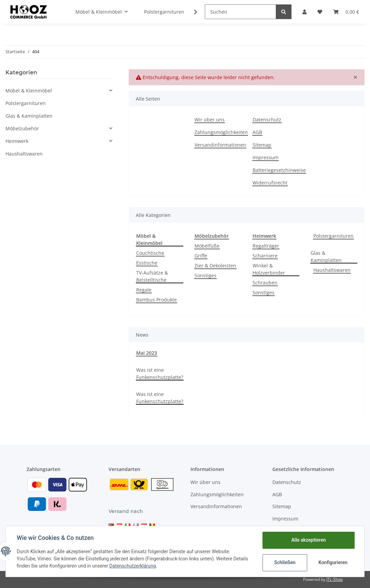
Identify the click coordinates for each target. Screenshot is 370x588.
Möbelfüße (207, 246)
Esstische (147, 263)
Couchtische (150, 253)
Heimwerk (17, 141)
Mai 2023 (147, 353)
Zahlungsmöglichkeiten (221, 132)
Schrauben (265, 283)
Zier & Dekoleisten (215, 266)
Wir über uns (210, 120)
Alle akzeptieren (308, 540)
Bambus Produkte (156, 300)
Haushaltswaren (332, 270)
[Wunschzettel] (320, 12)
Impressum (266, 157)
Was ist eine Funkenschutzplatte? (160, 373)
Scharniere (265, 256)
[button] (304, 12)
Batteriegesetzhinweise (279, 170)
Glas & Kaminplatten (326, 256)
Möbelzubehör (22, 128)
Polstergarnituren (333, 236)
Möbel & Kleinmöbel (29, 91)
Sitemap (262, 145)
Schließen (285, 562)
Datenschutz (267, 120)
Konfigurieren (333, 562)
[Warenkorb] (346, 12)
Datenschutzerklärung (132, 566)
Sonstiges (205, 275)
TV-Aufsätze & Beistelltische (152, 276)
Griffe (201, 256)
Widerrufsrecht (270, 183)
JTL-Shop (335, 579)
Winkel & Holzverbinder (269, 269)
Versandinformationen (220, 145)
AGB (257, 132)
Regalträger (266, 246)
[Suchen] (240, 12)
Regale (144, 290)
